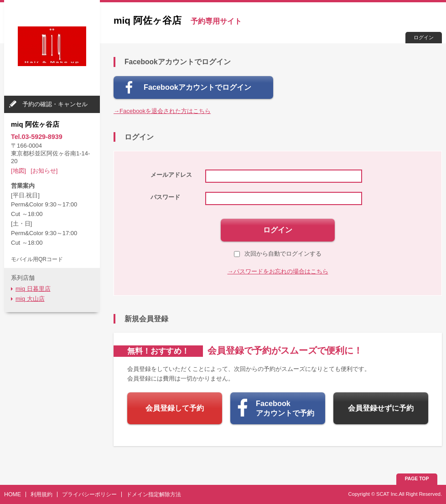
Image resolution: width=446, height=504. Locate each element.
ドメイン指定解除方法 (154, 494)
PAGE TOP (417, 479)
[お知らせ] (44, 171)
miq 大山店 (30, 299)
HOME (13, 494)
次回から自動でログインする (278, 254)
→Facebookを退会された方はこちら (162, 111)
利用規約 (41, 494)
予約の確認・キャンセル (55, 104)
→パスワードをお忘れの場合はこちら (278, 271)
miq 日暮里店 (33, 289)
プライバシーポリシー (89, 494)
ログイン (424, 37)
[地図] (18, 171)
